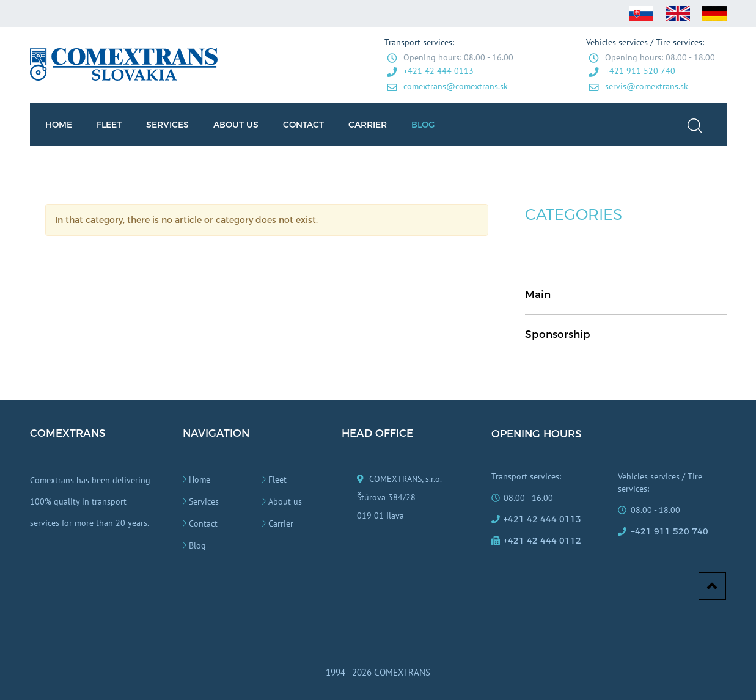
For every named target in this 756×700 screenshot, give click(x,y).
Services (204, 501)
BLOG (423, 125)
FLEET (109, 125)
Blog (197, 545)
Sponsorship (558, 334)
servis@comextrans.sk (647, 86)
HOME (59, 125)
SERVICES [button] (167, 125)
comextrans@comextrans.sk (456, 86)
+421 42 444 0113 (439, 71)
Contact (203, 523)
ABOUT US (236, 125)
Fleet (277, 479)
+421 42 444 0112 (542, 541)
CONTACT (303, 125)
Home (200, 479)
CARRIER (368, 125)
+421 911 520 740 (640, 71)
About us (285, 501)
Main (538, 294)
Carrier (281, 523)
